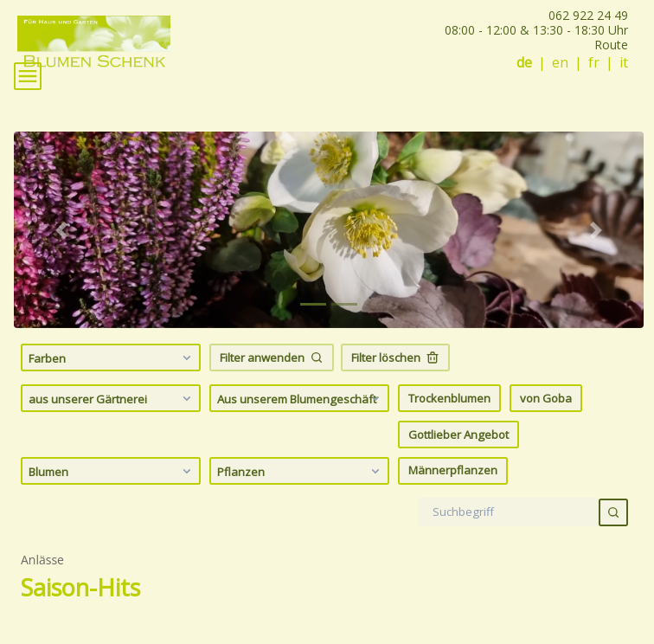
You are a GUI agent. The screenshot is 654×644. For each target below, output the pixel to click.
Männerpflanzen (453, 470)
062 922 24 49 (588, 15)
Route (611, 45)
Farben (112, 357)
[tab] (313, 304)
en (560, 63)
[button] (61, 230)
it (624, 63)
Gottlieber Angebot (458, 435)
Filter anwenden (272, 357)
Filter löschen (395, 357)
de (524, 63)
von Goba (546, 398)
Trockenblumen (449, 398)
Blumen (112, 471)
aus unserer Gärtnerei (112, 398)
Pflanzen (301, 471)
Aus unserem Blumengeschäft (301, 398)
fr (594, 63)
